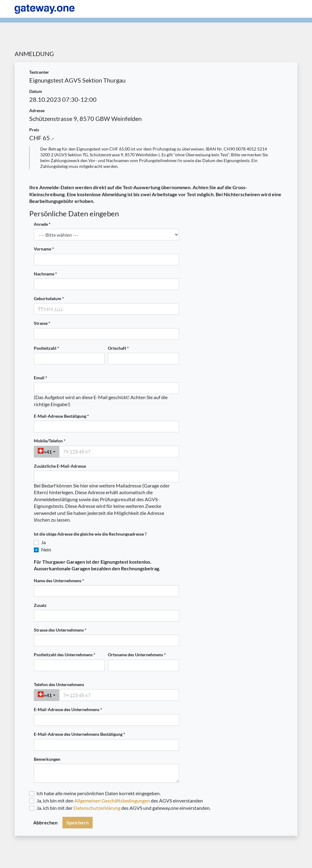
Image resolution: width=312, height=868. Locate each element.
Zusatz (40, 605)
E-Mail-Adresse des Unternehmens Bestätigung (78, 734)
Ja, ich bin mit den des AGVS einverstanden (120, 801)
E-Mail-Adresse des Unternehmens (67, 710)
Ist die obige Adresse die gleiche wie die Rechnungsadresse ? (90, 534)
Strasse (41, 323)
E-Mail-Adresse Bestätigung (60, 416)
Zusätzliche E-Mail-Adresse (60, 466)
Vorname (43, 249)
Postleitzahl (45, 348)
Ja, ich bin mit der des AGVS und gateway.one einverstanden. (124, 808)
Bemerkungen (47, 759)
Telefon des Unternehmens (59, 685)
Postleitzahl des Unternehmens (63, 655)
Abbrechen (45, 822)
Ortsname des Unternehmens (135, 655)
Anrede (41, 224)
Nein (46, 549)
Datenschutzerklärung (97, 808)
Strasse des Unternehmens (59, 630)
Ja (43, 542)
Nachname (44, 274)
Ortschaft (117, 348)
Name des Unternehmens (58, 581)
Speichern (78, 822)
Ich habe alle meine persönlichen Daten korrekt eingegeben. (99, 793)
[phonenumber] (119, 452)
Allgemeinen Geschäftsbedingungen (112, 801)
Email (39, 378)
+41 (45, 451)
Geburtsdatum (48, 299)
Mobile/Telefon (48, 441)
